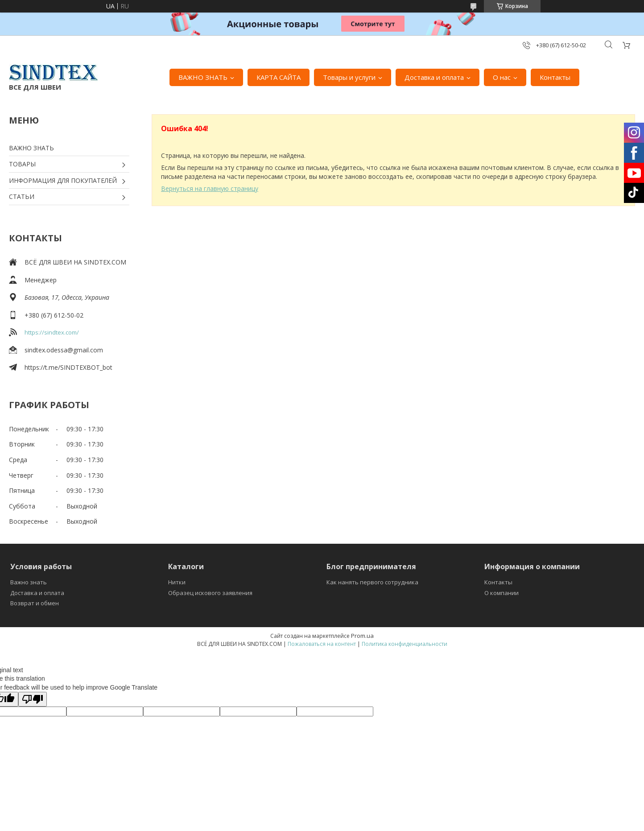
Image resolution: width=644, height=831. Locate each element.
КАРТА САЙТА (279, 77)
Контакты (555, 77)
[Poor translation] (33, 699)
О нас (502, 77)
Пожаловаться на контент (322, 644)
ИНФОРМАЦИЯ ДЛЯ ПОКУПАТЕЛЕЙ (63, 180)
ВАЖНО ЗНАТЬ (203, 77)
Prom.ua (362, 636)
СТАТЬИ (22, 196)
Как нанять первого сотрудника (372, 582)
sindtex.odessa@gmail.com (64, 350)
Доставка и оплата (434, 77)
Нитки (177, 582)
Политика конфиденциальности (405, 644)
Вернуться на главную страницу (210, 188)
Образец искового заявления (210, 593)
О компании (502, 593)
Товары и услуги (349, 77)
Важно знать (29, 582)
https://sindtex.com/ (52, 332)
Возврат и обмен (35, 603)
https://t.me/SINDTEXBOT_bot (68, 367)
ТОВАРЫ (22, 164)
